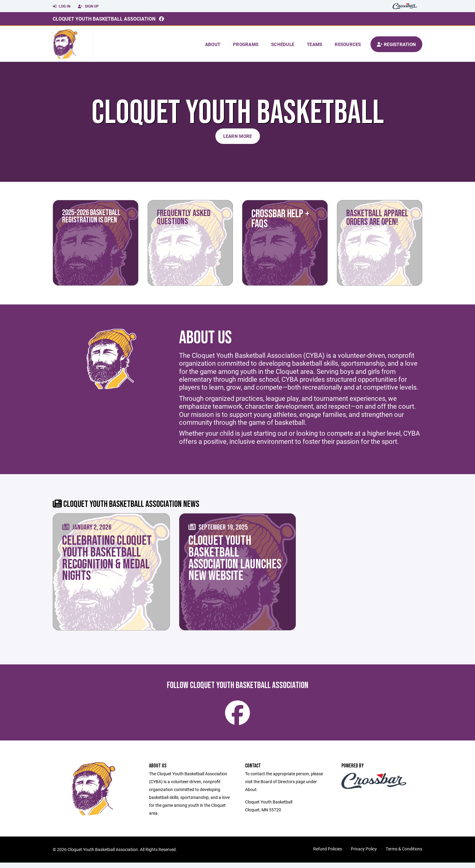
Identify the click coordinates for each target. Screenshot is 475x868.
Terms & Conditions (404, 854)
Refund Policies (328, 854)
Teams (314, 44)
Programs (246, 44)
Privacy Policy (364, 854)
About (213, 44)
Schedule (283, 44)
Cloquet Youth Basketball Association (104, 19)
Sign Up (88, 6)
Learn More (238, 136)
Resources (348, 44)
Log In (61, 6)
